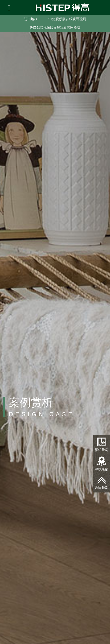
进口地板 (31, 19)
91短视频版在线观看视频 (67, 19)
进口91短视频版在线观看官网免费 (55, 28)
